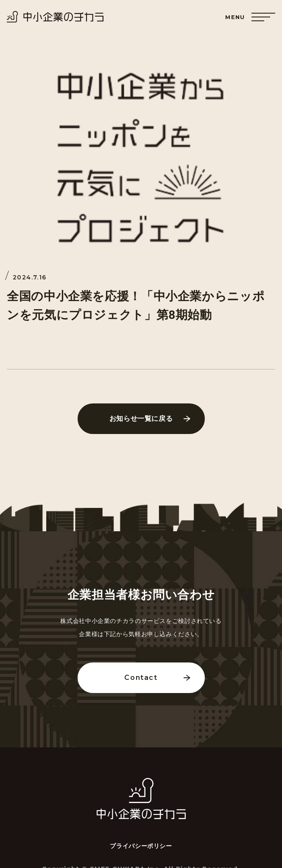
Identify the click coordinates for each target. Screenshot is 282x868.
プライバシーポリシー (141, 846)
